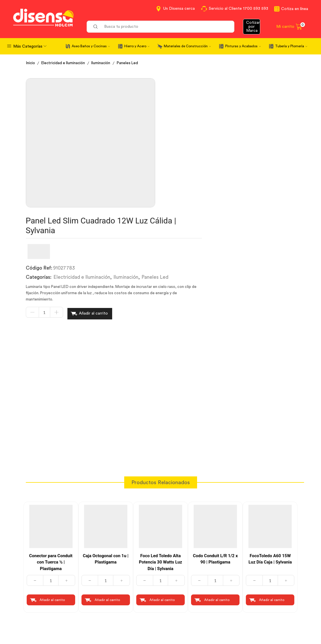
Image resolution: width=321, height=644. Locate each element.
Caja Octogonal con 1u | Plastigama (106, 420)
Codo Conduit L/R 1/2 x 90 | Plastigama (215, 420)
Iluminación (105, 63)
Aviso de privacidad (116, 595)
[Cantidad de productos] (156, 175)
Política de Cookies (116, 606)
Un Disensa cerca (179, 9)
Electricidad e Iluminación (65, 63)
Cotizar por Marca (253, 27)
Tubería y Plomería (291, 46)
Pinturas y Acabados (243, 46)
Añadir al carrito (205, 175)
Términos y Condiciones (121, 585)
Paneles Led (132, 63)
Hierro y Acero (137, 46)
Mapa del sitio (249, 621)
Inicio (31, 63)
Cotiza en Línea (112, 574)
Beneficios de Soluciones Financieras (191, 610)
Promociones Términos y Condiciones (260, 606)
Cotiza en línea (295, 9)
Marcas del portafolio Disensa (257, 589)
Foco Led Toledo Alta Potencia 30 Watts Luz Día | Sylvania (160, 423)
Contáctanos (179, 574)
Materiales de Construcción (187, 46)
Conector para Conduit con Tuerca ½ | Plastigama (51, 423)
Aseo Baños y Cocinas (91, 46)
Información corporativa (260, 574)
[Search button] (96, 27)
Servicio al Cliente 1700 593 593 (239, 9)
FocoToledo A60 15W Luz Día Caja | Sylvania (270, 420)
